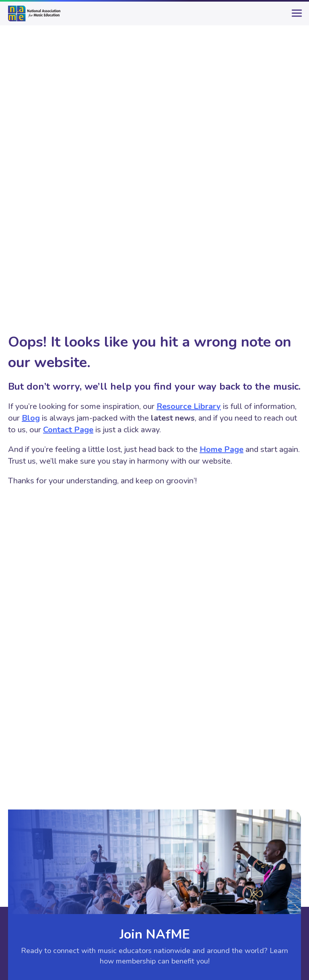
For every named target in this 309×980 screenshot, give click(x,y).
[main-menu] (295, 16)
